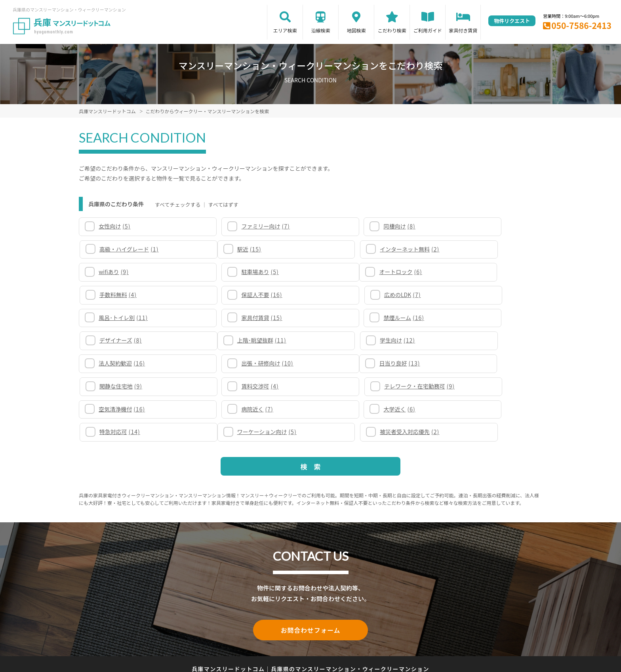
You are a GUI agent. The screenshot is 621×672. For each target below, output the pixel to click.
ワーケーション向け (129, 386)
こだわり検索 (392, 30)
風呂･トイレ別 (124, 295)
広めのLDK (470, 272)
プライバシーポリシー (308, 637)
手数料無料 (235, 272)
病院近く (232, 363)
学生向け (234, 318)
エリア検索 (285, 30)
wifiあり (349, 249)
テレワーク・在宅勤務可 (486, 340)
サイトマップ (256, 637)
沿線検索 (321, 30)
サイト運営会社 (362, 637)
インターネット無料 (246, 249)
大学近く (350, 363)
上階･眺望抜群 (124, 318)
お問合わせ (404, 637)
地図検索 (356, 30)
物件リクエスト (512, 21)
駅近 (111, 249)
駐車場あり (470, 249)
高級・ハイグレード (481, 226)
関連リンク (218, 637)
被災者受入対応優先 (246, 386)
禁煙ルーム (354, 295)
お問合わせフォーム (310, 584)
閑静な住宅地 (238, 340)
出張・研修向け (477, 318)
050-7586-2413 (581, 25)
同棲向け (350, 226)
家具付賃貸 (237, 295)
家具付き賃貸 (463, 30)
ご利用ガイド (428, 30)
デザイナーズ (472, 295)
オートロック (121, 272)
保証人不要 (354, 272)
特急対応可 (471, 363)
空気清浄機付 (123, 363)
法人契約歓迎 (357, 318)
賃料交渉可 (352, 340)
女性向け (115, 226)
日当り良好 (120, 340)
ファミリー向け (241, 226)
